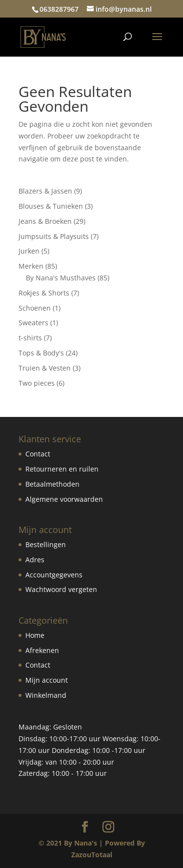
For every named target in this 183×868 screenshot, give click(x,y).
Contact (38, 454)
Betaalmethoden (52, 484)
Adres (35, 560)
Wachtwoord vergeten (61, 589)
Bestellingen (46, 544)
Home (35, 635)
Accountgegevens (54, 575)
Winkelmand (46, 695)
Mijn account (47, 680)
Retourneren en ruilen (62, 469)
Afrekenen (42, 650)
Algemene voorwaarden (64, 499)
